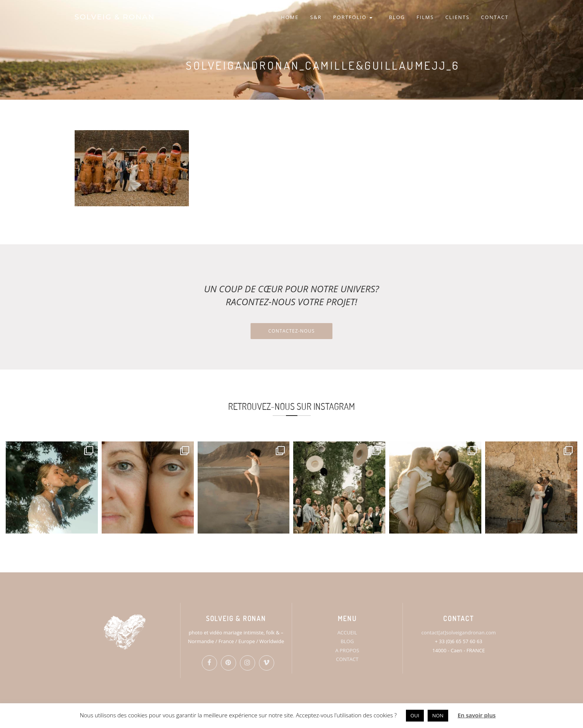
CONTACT (495, 17)
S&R (316, 17)
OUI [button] (415, 715)
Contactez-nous (291, 331)
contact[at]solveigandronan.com (459, 632)
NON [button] (438, 715)
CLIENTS (457, 17)
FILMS (425, 17)
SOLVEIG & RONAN (115, 17)
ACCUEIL (347, 632)
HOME (290, 17)
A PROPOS (347, 650)
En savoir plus (477, 715)
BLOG (397, 17)
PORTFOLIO (353, 17)
